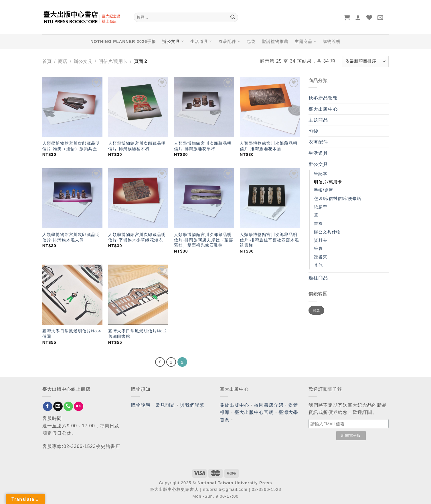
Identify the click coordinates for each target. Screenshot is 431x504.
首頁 (47, 61)
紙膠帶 (321, 207)
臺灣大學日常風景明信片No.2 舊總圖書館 (138, 334)
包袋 (251, 41)
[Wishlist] (369, 17)
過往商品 (318, 278)
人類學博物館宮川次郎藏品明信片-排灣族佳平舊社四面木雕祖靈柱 (269, 240)
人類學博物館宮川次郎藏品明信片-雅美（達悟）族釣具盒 (71, 146)
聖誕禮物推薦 (275, 41)
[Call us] (68, 406)
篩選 (316, 310)
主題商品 (306, 41)
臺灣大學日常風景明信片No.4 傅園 (72, 334)
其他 (318, 265)
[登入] (358, 17)
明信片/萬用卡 (113, 61)
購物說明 (332, 41)
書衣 (318, 223)
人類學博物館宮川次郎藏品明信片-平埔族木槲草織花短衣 (137, 237)
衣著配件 (230, 41)
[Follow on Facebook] (48, 406)
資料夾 (321, 240)
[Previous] (160, 362)
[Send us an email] (58, 406)
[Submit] (233, 17)
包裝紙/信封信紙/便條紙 (338, 199)
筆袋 (318, 249)
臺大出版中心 (323, 109)
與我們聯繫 (192, 405)
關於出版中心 (235, 405)
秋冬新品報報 (323, 98)
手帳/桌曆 (324, 190)
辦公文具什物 (327, 232)
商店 (63, 61)
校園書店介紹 (269, 405)
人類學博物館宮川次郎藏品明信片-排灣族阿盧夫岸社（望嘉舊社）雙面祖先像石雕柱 (204, 240)
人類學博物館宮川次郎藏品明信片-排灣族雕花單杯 (203, 146)
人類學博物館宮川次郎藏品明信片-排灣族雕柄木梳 (137, 146)
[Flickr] (79, 406)
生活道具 (201, 41)
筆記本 (321, 174)
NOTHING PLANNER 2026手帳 (123, 41)
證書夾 (321, 257)
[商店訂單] (365, 61)
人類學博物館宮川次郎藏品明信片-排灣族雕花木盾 (269, 146)
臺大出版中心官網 (254, 412)
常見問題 (165, 405)
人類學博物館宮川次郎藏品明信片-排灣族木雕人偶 (71, 237)
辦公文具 (173, 41)
